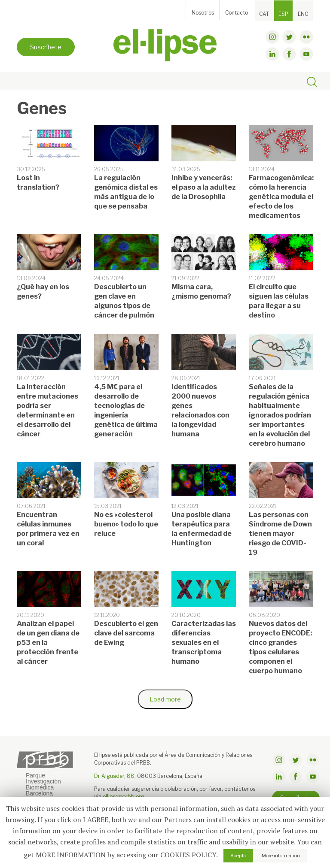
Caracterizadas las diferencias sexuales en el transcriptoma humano (204, 643)
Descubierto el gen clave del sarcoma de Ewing (126, 633)
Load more (165, 699)
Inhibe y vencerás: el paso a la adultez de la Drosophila (204, 187)
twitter (289, 37)
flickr (306, 37)
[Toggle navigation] (26, 82)
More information (281, 856)
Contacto (237, 13)
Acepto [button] (238, 856)
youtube (306, 54)
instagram (272, 37)
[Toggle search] (312, 83)
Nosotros (203, 13)
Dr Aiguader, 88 (114, 776)
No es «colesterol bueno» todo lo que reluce (126, 524)
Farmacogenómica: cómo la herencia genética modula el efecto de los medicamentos (281, 197)
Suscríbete (46, 47)
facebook (289, 54)
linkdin (272, 54)
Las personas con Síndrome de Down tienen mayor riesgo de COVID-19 (280, 534)
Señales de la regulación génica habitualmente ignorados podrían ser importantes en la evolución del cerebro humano (280, 415)
